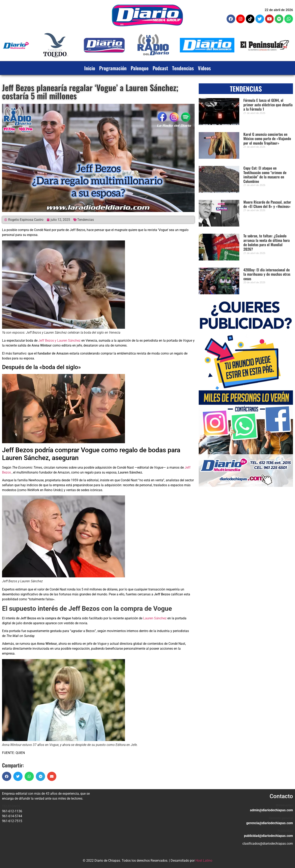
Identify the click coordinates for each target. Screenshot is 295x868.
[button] (7, 776)
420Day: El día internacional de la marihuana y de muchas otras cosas (267, 274)
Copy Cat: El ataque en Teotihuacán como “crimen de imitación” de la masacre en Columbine (265, 175)
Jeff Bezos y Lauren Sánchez (60, 341)
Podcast (160, 68)
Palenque (140, 68)
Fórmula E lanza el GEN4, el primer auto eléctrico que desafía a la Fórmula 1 (268, 105)
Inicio (90, 68)
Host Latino (204, 861)
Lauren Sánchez (155, 618)
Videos (204, 68)
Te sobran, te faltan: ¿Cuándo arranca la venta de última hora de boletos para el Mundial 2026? (267, 242)
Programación (113, 68)
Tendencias (183, 68)
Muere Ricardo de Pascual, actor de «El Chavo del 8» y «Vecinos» (267, 204)
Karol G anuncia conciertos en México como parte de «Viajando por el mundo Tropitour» (267, 139)
